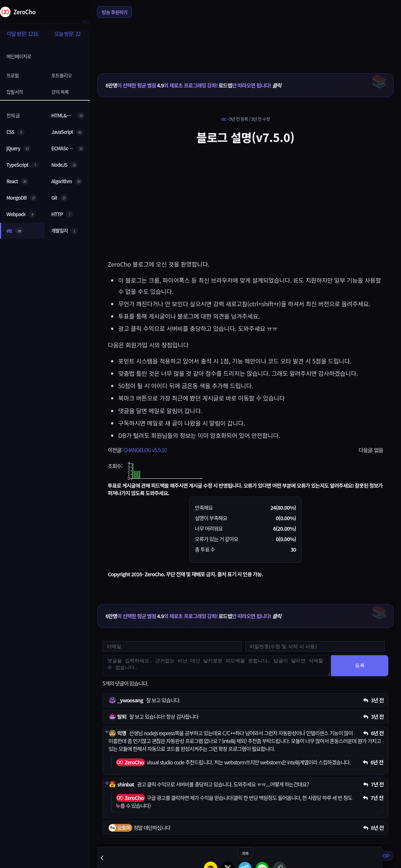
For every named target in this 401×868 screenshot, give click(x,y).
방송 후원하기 (114, 12)
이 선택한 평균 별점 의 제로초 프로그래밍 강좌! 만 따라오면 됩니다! (193, 85)
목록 (245, 853)
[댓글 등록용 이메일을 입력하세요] (172, 646)
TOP (385, 856)
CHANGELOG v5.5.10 (145, 450)
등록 (360, 665)
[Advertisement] (245, 41)
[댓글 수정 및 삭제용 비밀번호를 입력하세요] (315, 646)
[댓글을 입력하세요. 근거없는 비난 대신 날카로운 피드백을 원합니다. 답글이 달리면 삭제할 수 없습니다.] (217, 666)
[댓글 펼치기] (107, 732)
